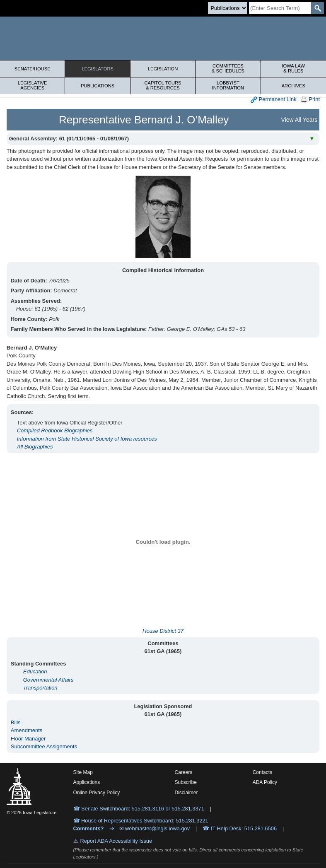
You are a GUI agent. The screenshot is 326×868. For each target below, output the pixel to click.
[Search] (280, 8)
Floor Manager (28, 739)
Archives (293, 86)
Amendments (27, 730)
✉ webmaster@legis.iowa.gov (155, 828)
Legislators (98, 69)
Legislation (163, 69)
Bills (16, 722)
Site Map (83, 772)
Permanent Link (274, 100)
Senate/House (33, 69)
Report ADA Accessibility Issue (116, 841)
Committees (228, 68)
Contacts (262, 772)
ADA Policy (265, 782)
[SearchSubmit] (318, 8)
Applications (87, 782)
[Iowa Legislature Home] (163, 38)
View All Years (299, 120)
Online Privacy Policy (97, 793)
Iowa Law (293, 68)
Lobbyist (228, 85)
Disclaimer (186, 793)
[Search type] (228, 8)
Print (310, 100)
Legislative (32, 85)
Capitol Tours (163, 85)
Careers (183, 772)
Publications (98, 86)
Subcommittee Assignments (44, 746)
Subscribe (185, 782)
